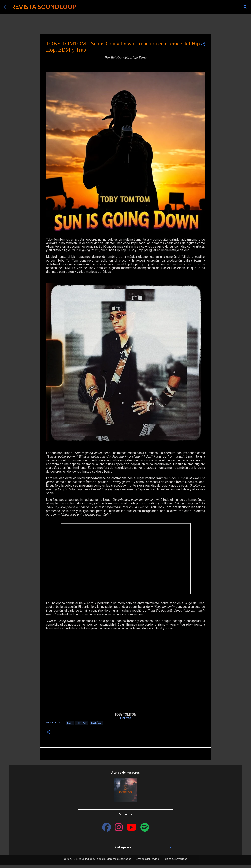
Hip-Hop (82, 723)
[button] (203, 45)
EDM (70, 723)
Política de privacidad (175, 859)
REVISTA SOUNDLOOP (44, 7)
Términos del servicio (147, 859)
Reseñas (96, 723)
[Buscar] (82, 7)
